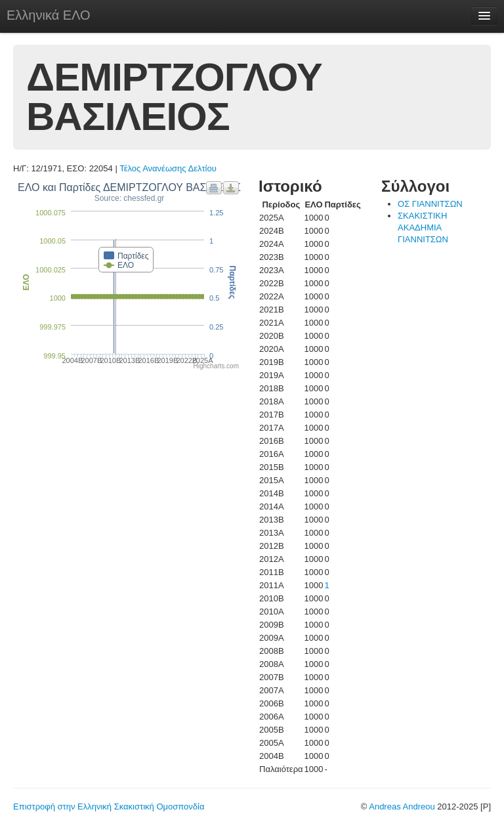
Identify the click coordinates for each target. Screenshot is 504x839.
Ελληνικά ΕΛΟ (49, 15)
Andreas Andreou (402, 807)
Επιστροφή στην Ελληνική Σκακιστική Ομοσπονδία (109, 807)
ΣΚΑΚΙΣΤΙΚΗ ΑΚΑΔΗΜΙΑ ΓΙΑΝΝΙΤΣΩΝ (423, 227)
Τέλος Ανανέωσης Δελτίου (168, 168)
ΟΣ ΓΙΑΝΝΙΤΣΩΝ (430, 204)
